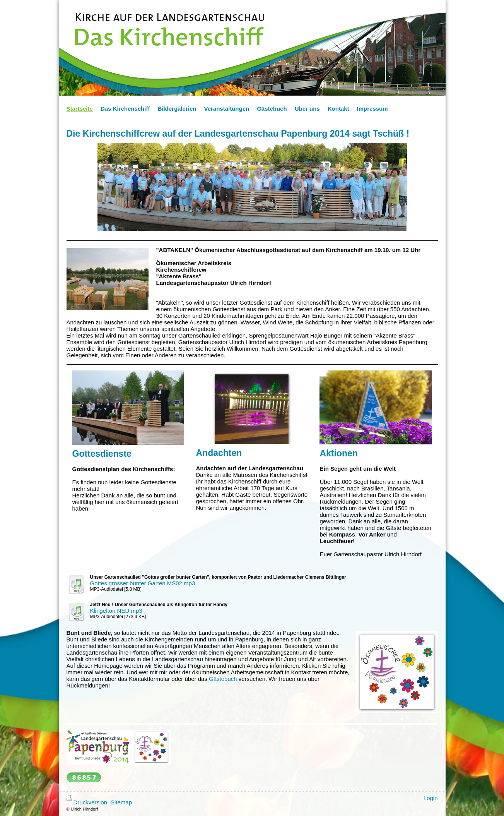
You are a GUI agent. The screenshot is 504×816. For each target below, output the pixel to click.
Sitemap (121, 802)
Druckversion (87, 802)
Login (431, 798)
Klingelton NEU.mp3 (116, 611)
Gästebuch (223, 679)
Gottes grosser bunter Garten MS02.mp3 (143, 583)
